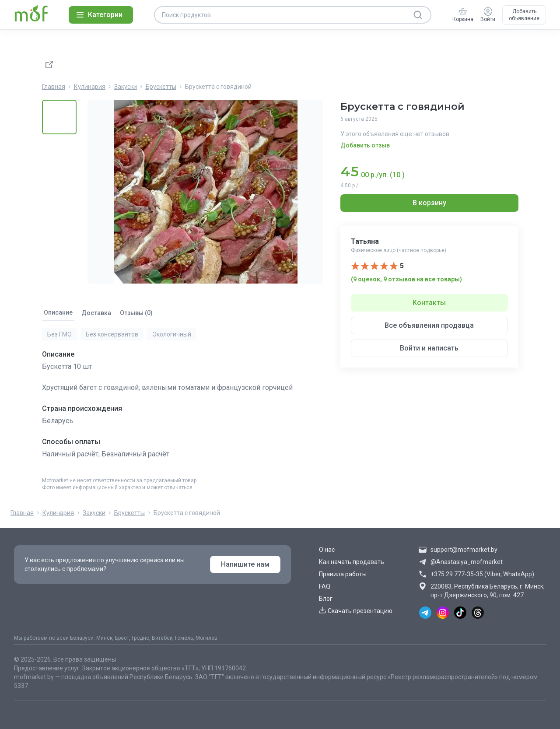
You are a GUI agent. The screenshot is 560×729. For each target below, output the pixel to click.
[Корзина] (463, 11)
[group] (463, 15)
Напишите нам (245, 564)
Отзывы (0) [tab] (136, 313)
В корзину (429, 203)
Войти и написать (429, 348)
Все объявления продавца (429, 325)
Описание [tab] (58, 312)
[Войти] (488, 11)
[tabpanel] (184, 399)
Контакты (429, 303)
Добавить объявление (524, 15)
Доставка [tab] (96, 313)
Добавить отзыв (365, 145)
